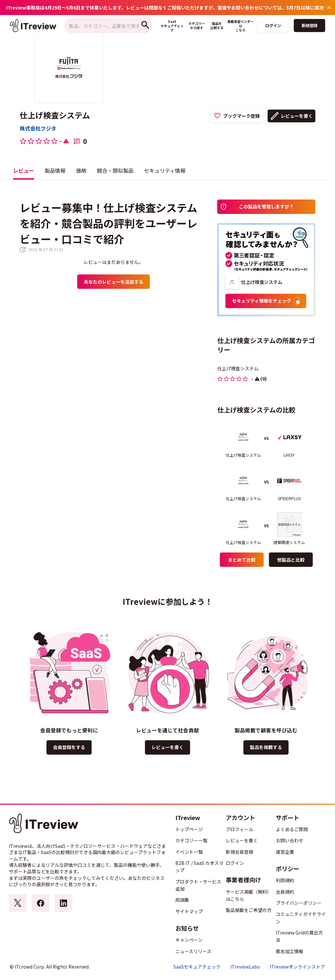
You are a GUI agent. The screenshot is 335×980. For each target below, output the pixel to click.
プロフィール (239, 829)
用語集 (182, 900)
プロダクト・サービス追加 (198, 885)
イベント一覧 (189, 852)
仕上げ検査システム (55, 115)
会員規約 (285, 892)
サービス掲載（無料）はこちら (249, 895)
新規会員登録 (239, 852)
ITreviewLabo (245, 967)
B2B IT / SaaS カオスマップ (199, 866)
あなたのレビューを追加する (114, 282)
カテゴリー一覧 (191, 840)
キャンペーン (189, 940)
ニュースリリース (193, 951)
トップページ (189, 829)
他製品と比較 (291, 560)
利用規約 (285, 880)
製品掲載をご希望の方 (249, 910)
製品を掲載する (266, 747)
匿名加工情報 (290, 951)
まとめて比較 (242, 560)
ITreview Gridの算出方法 (299, 936)
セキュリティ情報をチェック (266, 301)
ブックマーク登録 (241, 116)
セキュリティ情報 (165, 170)
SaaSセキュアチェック (197, 967)
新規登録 (309, 26)
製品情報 (55, 170)
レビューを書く (297, 116)
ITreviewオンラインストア (298, 967)
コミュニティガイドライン (301, 918)
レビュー (24, 170)
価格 (81, 170)
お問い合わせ (290, 840)
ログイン (273, 26)
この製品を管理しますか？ (266, 206)
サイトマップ (189, 911)
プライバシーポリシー (299, 903)
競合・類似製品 (115, 170)
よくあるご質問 (292, 829)
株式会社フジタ (38, 128)
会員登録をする (69, 747)
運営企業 (285, 852)
